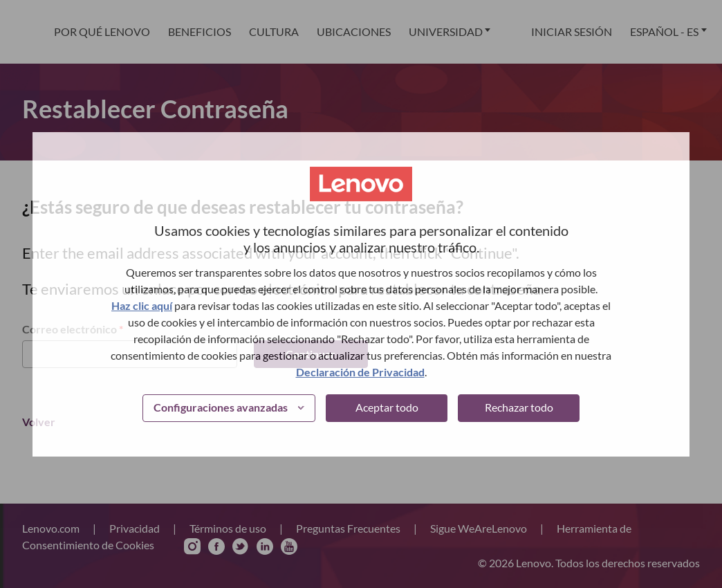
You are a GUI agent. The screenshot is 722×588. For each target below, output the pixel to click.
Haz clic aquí (142, 305)
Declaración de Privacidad (360, 372)
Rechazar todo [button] (519, 407)
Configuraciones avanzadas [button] (221, 407)
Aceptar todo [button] (387, 407)
